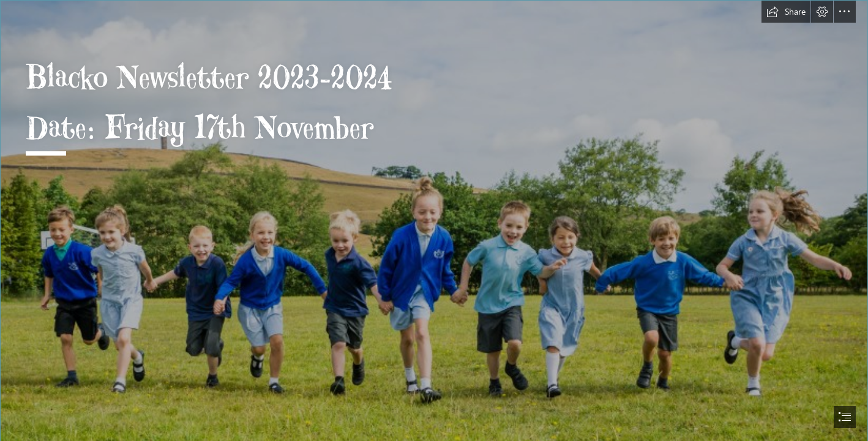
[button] (786, 12)
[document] (434, 221)
